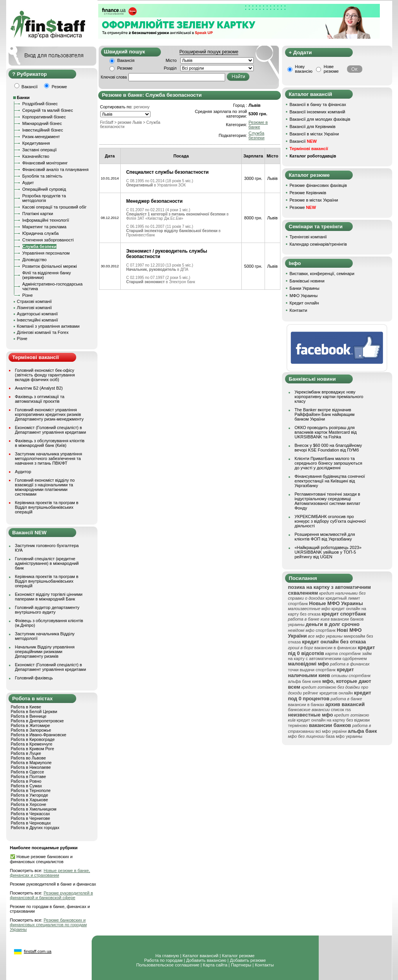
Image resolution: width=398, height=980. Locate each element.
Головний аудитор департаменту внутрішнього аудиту (47, 610)
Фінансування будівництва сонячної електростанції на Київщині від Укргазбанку (330, 481)
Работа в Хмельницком (34, 809)
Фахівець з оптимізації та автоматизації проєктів (40, 399)
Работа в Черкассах (31, 814)
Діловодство (35, 260)
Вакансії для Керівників (313, 127)
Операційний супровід (44, 189)
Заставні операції (40, 150)
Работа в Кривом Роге (32, 749)
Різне (28, 295)
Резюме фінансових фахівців (318, 185)
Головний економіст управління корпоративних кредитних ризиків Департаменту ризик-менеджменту (50, 414)
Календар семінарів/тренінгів (318, 244)
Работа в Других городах (35, 828)
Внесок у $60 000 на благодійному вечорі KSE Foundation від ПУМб (328, 448)
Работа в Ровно (26, 781)
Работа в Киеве (26, 707)
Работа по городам (163, 960)
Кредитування (36, 143)
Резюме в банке (258, 125)
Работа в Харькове (29, 800)
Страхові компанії (34, 301)
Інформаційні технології (46, 220)
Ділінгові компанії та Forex (43, 332)
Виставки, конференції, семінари (322, 274)
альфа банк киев (305, 681)
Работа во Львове (28, 758)
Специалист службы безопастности (167, 172)
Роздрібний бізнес (40, 104)
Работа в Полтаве (28, 776)
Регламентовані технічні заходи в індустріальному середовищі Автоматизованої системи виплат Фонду (328, 501)
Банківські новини (307, 281)
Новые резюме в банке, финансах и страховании (50, 873)
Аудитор (23, 472)
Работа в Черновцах (31, 823)
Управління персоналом (46, 253)
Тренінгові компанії (308, 237)
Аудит (28, 183)
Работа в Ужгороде (30, 795)
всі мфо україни (331, 731)
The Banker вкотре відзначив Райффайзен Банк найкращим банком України (325, 414)
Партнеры (241, 965)
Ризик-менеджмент (41, 137)
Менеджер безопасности (154, 201)
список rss (341, 710)
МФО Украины (304, 296)
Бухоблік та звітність (43, 176)
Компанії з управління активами (48, 326)
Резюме (125, 68)
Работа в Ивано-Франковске (39, 735)
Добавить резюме (248, 960)
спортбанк (326, 630)
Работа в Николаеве (31, 767)
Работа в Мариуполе (31, 763)
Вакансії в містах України (314, 134)
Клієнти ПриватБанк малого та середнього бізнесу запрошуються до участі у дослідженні (329, 463)
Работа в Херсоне (29, 804)
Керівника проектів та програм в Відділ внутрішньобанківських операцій (47, 507)
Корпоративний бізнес (44, 117)
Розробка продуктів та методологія (44, 198)
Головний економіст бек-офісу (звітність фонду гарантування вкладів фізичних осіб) (45, 375)
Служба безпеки (39, 246)
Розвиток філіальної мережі (50, 266)
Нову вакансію (304, 69)
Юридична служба (41, 233)
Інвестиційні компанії (38, 320)
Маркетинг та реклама (44, 227)
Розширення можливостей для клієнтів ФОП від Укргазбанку (325, 537)
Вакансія (126, 60)
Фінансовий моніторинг (45, 163)
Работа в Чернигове (31, 818)
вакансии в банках (306, 705)
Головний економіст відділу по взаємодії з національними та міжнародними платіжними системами (45, 487)
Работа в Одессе (27, 772)
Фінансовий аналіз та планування (56, 169)
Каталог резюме (238, 956)
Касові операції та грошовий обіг (55, 207)
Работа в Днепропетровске (37, 721)
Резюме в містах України (314, 200)
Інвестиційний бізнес (43, 130)
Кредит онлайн (304, 303)
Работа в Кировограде (33, 739)
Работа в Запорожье (31, 730)
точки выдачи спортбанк (312, 670)
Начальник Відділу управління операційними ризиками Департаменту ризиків (45, 652)
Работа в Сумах (26, 786)
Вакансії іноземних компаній (318, 112)
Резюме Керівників (308, 193)
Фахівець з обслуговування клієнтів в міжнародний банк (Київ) (50, 443)
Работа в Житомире (31, 725)
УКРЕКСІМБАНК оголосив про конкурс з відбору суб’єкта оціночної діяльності (330, 521)
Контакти (299, 310)
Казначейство (36, 156)
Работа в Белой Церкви (34, 711)
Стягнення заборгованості (48, 240)
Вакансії (303, 141)
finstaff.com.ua (38, 951)
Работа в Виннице (29, 716)
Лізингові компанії (34, 308)
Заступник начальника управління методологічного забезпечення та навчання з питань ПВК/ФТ (49, 458)
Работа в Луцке (26, 753)
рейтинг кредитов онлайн (328, 693)
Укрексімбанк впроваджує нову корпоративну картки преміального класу (329, 397)
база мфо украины (344, 736)
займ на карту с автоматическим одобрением (330, 656)
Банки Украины (305, 288)
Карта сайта (215, 965)
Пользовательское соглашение (168, 965)
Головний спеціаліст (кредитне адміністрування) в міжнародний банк (47, 563)
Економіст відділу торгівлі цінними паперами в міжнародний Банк (49, 597)
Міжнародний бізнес (42, 123)
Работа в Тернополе (31, 790)
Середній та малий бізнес (48, 110)
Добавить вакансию (206, 960)
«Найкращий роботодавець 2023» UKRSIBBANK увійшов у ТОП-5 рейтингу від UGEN (328, 552)
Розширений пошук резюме (209, 52)
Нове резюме (331, 69)
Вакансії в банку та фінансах (318, 104)
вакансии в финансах (336, 648)
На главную (167, 956)
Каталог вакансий (201, 956)
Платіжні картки (38, 214)
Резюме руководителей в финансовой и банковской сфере (52, 895)
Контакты (264, 965)
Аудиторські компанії (38, 314)
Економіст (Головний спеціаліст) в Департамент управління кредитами (51, 430)
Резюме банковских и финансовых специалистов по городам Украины (49, 925)
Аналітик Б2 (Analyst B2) (39, 388)
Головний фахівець (34, 678)
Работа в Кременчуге (32, 744)
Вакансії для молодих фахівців (320, 119)
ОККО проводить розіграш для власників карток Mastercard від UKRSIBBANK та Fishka (326, 432)
